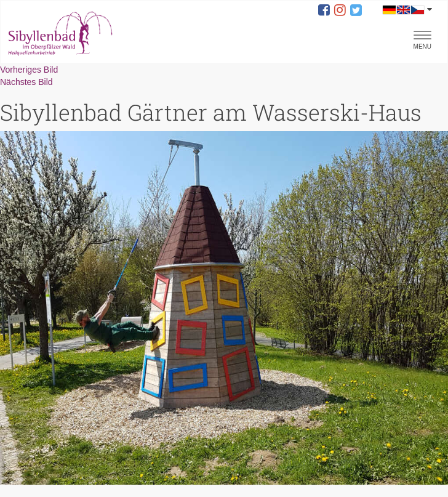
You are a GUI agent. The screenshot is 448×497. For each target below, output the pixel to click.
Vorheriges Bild (29, 70)
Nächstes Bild (26, 82)
